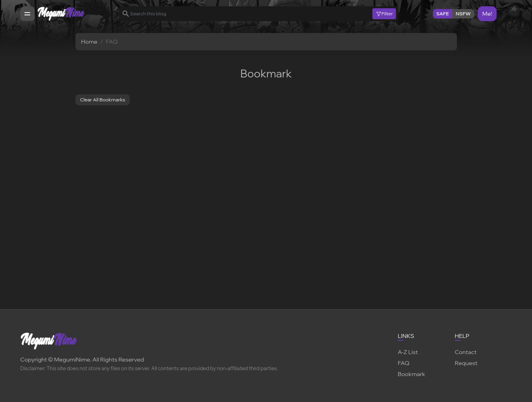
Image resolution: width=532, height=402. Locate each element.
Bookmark (412, 374)
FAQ (404, 363)
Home (89, 41)
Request (466, 363)
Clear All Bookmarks (102, 100)
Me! (487, 14)
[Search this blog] (251, 14)
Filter (384, 14)
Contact (466, 352)
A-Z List (408, 352)
